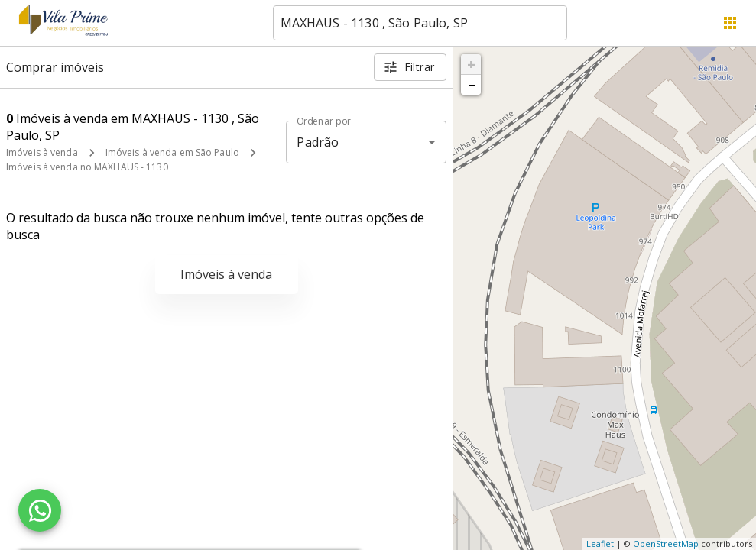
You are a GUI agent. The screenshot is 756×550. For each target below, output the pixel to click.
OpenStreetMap (666, 544)
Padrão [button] (318, 142)
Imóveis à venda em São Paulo (172, 152)
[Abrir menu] (730, 23)
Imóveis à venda (42, 152)
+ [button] (471, 64)
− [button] (472, 85)
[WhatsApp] (40, 510)
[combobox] (420, 23)
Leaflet (600, 544)
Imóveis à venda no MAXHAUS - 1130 (87, 167)
